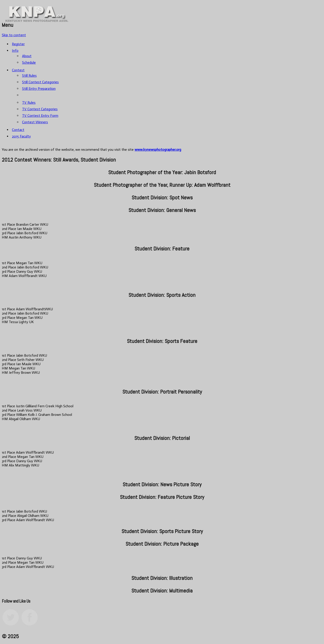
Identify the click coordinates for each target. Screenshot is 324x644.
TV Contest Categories (40, 109)
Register (18, 44)
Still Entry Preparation (39, 89)
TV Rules (29, 102)
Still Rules (29, 75)
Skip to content (14, 35)
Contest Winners (35, 122)
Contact (18, 130)
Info (15, 51)
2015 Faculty (21, 136)
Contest (18, 70)
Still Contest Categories (40, 82)
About (27, 56)
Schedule (29, 62)
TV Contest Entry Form (40, 116)
